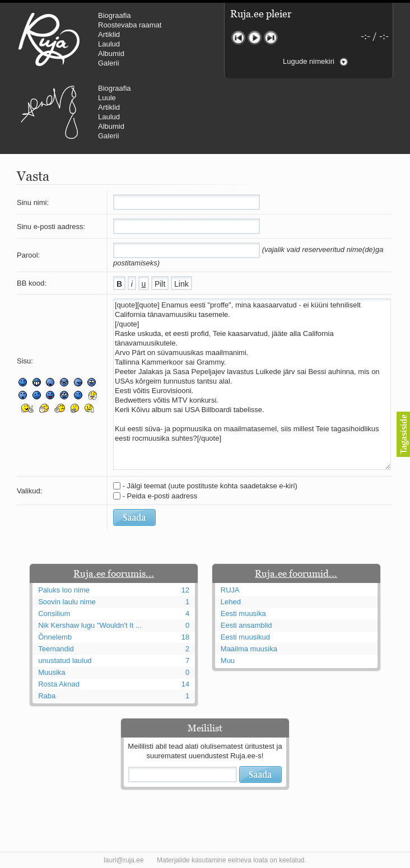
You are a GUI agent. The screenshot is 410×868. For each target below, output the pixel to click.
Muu (228, 661)
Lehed (231, 602)
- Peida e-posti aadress (160, 496)
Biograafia (115, 15)
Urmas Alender (49, 112)
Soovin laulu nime (67, 602)
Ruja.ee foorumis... (114, 573)
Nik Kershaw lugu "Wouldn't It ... (90, 625)
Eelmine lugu (238, 38)
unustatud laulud (65, 661)
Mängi (255, 38)
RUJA (49, 39)
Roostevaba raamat (130, 25)
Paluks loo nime (64, 590)
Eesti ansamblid (246, 625)
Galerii (109, 63)
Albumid (111, 53)
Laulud (109, 44)
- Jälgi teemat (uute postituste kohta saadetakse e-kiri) (210, 486)
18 (185, 637)
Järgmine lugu (271, 38)
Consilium (54, 613)
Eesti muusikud (245, 637)
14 (185, 684)
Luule (107, 98)
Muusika (52, 672)
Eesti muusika (243, 613)
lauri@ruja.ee (124, 860)
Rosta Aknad (59, 684)
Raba (47, 696)
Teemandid (56, 649)
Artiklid (109, 34)
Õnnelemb (55, 637)
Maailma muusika (249, 649)
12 (185, 590)
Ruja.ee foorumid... (296, 573)
